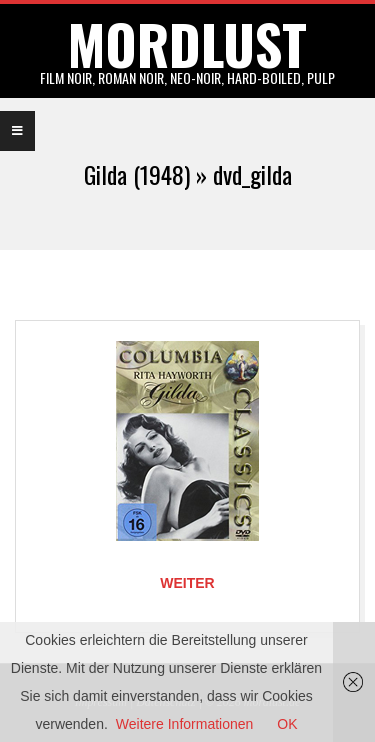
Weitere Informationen (184, 724)
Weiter (187, 583)
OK (287, 724)
